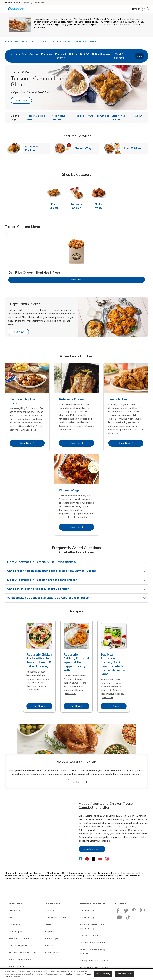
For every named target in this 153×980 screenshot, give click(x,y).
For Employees (52, 939)
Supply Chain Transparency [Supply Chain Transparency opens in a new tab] (94, 961)
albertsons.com (94, 849)
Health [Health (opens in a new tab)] (17, 3)
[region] (76, 974)
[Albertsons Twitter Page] (126, 912)
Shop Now (21, 100)
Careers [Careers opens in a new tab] (48, 924)
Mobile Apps (15, 931)
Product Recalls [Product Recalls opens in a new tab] (53, 953)
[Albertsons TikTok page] (128, 919)
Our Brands (15, 924)
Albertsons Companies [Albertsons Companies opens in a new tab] (56, 917)
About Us (49, 910)
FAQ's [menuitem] (90, 116)
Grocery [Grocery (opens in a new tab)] (8, 3)
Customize (71, 974)
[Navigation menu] (4, 9)
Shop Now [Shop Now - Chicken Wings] (82, 527)
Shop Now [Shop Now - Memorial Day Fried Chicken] (32, 443)
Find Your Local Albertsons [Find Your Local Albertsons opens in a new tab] (23, 953)
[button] (138, 9)
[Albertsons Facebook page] (119, 912)
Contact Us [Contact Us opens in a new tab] (15, 910)
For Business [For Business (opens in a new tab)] (41, 3)
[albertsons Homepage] (16, 9)
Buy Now (79, 782)
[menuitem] (18, 56)
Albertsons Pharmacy (20, 960)
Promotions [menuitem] (102, 116)
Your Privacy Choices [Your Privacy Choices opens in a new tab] (91, 936)
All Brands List (17, 967)
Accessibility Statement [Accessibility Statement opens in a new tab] (93, 943)
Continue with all (124, 974)
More (139, 56)
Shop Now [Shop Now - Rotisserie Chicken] (82, 443)
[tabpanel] (77, 260)
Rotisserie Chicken (37, 148)
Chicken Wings (85, 148)
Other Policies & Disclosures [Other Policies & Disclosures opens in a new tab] (95, 968)
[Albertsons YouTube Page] (119, 919)
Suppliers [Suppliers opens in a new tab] (49, 931)
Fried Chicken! (134, 148)
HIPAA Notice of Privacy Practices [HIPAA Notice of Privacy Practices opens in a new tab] (93, 952)
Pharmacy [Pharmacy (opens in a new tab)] (27, 3)
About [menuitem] (139, 116)
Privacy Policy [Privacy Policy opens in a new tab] (87, 917)
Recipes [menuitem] (79, 116)
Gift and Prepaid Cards (21, 946)
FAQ (11, 917)
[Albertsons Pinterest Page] (134, 912)
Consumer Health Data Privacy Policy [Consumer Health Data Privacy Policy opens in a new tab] (92, 926)
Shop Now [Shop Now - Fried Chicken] (131, 443)
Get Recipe (43, 706)
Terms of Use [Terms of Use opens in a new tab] (87, 910)
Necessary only (103, 974)
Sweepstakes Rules (19, 939)
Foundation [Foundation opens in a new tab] (50, 946)
